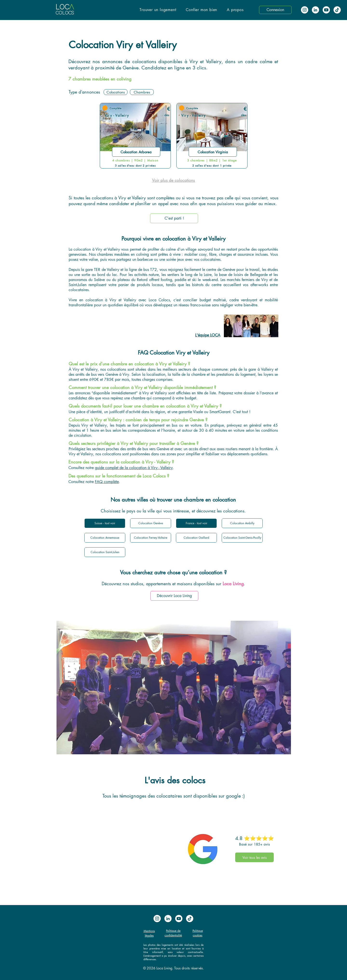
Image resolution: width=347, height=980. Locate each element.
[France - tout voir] (196, 523)
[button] (158, 10)
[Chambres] (142, 92)
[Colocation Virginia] (213, 152)
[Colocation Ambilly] (242, 523)
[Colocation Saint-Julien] (105, 552)
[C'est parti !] (174, 218)
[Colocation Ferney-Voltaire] (151, 538)
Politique (198, 931)
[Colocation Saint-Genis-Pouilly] (242, 538)
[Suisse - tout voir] (105, 523)
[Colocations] (116, 92)
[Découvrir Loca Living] (174, 596)
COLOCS (65, 13)
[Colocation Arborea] (136, 152)
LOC (62, 7)
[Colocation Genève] (151, 523)
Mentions (149, 931)
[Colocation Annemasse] (105, 538)
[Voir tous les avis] (254, 857)
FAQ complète (107, 482)
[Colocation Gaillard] (196, 538)
